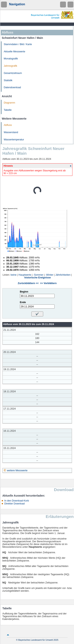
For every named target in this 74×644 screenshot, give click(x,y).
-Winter (49, 275)
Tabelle (8, 110)
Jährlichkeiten (63, 275)
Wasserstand (11, 132)
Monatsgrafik (11, 59)
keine (14, 275)
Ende (23, 302)
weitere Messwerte (17, 471)
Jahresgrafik (11, 66)
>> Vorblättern (48, 283)
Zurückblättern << (28, 283)
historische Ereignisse (37, 278)
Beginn (24, 292)
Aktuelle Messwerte (14, 52)
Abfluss (8, 125)
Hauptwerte (25, 275)
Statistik (8, 80)
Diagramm (9, 103)
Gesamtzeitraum (13, 73)
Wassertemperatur (14, 140)
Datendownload (12, 87)
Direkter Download (15, 504)
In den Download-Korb (17, 501)
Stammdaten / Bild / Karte (18, 44)
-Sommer (38, 275)
